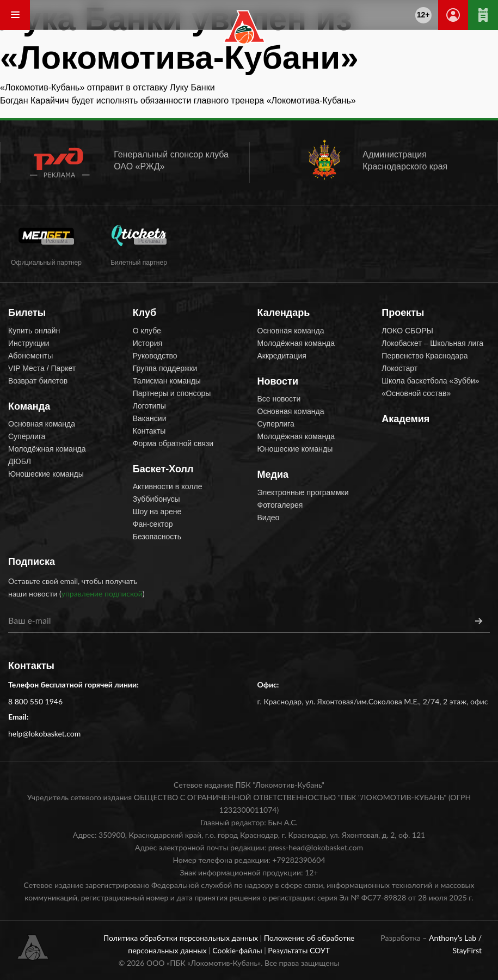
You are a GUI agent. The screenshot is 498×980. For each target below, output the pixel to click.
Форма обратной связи (173, 443)
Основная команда (42, 424)
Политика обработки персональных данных (182, 938)
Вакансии (150, 418)
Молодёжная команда (47, 449)
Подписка (32, 562)
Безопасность (157, 537)
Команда (29, 406)
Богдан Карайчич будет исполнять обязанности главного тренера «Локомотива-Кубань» (178, 101)
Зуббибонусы (156, 499)
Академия (405, 419)
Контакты (149, 431)
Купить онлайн (34, 331)
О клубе (147, 331)
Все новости (279, 399)
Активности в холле (168, 486)
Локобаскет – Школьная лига (432, 343)
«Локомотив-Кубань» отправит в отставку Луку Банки (107, 87)
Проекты (403, 313)
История (147, 343)
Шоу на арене (157, 512)
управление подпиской (102, 594)
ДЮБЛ (20, 461)
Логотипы (149, 406)
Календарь (284, 313)
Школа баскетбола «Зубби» (430, 381)
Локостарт (399, 368)
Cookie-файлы (238, 950)
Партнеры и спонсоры (172, 393)
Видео (269, 518)
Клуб (145, 313)
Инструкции (29, 343)
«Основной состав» (416, 393)
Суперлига (27, 436)
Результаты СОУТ (299, 950)
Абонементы (30, 356)
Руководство (155, 356)
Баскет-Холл (163, 469)
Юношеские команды (46, 474)
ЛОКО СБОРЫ (407, 331)
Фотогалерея (280, 505)
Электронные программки (303, 492)
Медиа (273, 474)
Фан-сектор (153, 524)
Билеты (27, 313)
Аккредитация (282, 356)
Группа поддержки (165, 368)
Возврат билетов (38, 381)
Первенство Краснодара (425, 356)
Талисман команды (167, 381)
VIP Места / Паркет (42, 368)
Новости (278, 381)
